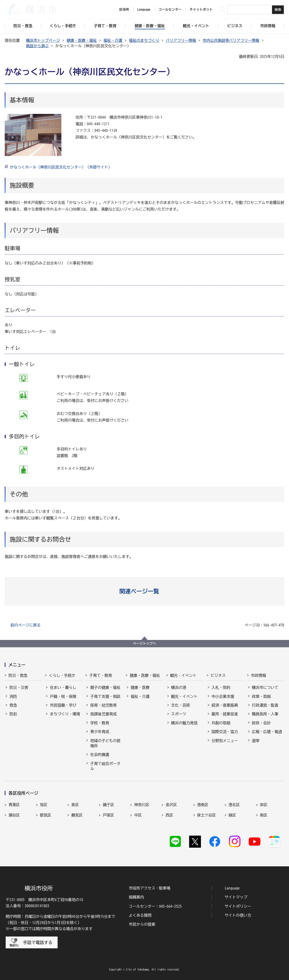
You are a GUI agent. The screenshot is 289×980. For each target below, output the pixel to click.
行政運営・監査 (265, 705)
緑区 (232, 815)
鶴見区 (77, 815)
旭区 (44, 805)
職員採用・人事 (265, 714)
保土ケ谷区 (207, 815)
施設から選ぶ (37, 46)
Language (232, 888)
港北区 (234, 805)
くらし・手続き (62, 675)
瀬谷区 (14, 815)
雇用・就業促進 (225, 714)
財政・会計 (261, 723)
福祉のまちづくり (144, 40)
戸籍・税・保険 (63, 696)
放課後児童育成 (103, 714)
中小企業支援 (223, 696)
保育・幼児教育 (103, 705)
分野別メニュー (225, 741)
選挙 (256, 741)
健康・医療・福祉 (82, 40)
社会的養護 (100, 755)
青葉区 (14, 805)
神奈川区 (142, 805)
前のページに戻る (25, 625)
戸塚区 (108, 815)
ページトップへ (144, 643)
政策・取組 (261, 696)
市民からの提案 (142, 924)
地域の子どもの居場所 (105, 743)
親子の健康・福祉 (105, 687)
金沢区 (171, 805)
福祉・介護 (113, 40)
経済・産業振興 (225, 705)
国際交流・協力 (225, 732)
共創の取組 (221, 723)
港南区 (203, 805)
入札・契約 (221, 687)
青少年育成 (100, 732)
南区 (264, 815)
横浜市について (265, 687)
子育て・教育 (101, 675)
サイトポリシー (238, 906)
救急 (13, 705)
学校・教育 (100, 723)
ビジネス (218, 675)
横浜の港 (179, 687)
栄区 (264, 805)
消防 (13, 696)
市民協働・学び (63, 705)
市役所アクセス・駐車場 (149, 888)
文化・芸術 (181, 705)
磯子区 (108, 805)
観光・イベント (183, 675)
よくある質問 (140, 915)
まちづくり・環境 (65, 714)
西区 (169, 815)
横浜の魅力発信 (184, 723)
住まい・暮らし (63, 687)
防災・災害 (19, 687)
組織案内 (136, 897)
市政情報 (259, 675)
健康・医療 (140, 687)
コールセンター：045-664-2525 (155, 906)
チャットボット (201, 9)
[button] (145, 591)
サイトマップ (236, 897)
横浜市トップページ (43, 40)
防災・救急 (18, 675)
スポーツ (179, 714)
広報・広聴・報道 (267, 732)
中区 (138, 815)
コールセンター (170, 9)
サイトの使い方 (238, 915)
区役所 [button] (124, 9)
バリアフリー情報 (181, 40)
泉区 (75, 805)
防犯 (13, 714)
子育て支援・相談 (105, 696)
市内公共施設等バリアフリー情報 (231, 40)
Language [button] (144, 9)
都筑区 (46, 815)
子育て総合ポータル (105, 766)
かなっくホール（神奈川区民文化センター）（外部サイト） (61, 167)
